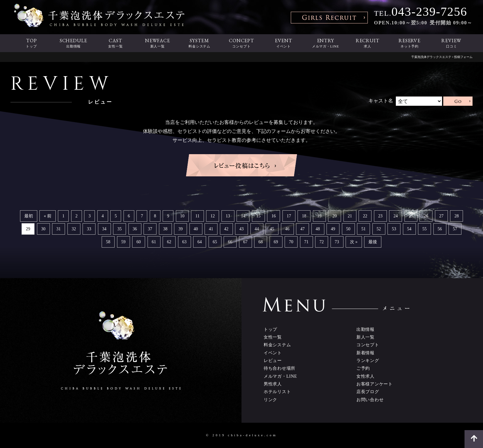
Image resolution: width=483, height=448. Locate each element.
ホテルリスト (277, 392)
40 (196, 229)
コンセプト (368, 345)
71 (306, 242)
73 (337, 242)
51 (363, 229)
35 (120, 229)
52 (379, 229)
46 (287, 229)
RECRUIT (367, 43)
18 (304, 216)
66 (230, 242)
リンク (270, 400)
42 (226, 229)
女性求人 (365, 376)
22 (365, 216)
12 (213, 216)
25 (411, 216)
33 (89, 229)
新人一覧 (365, 337)
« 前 (48, 216)
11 (197, 216)
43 (241, 229)
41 (211, 229)
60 (139, 242)
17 (289, 216)
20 (335, 216)
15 (258, 216)
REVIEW (452, 43)
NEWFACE (157, 43)
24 (396, 216)
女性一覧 (273, 337)
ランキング (368, 360)
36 (135, 229)
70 (291, 242)
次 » (354, 242)
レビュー (273, 360)
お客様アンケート (375, 384)
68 (261, 242)
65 (215, 242)
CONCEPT (241, 43)
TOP (31, 43)
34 (104, 229)
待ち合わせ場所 (280, 368)
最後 (373, 242)
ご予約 (363, 368)
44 (257, 229)
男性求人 (273, 384)
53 (394, 229)
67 (246, 242)
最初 (29, 216)
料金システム (277, 345)
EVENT (283, 43)
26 (426, 216)
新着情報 (365, 353)
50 (348, 229)
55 (424, 229)
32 (74, 229)
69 (276, 242)
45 (272, 229)
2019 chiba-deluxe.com (245, 435)
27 (441, 216)
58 (108, 242)
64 (200, 242)
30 (43, 229)
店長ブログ (368, 392)
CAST (116, 43)
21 (350, 216)
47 (302, 229)
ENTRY (326, 43)
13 (228, 216)
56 (440, 229)
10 (182, 216)
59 (124, 242)
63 (185, 242)
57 (455, 229)
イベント (273, 353)
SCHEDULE (73, 43)
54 (409, 229)
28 (457, 216)
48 (318, 229)
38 (165, 229)
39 (181, 229)
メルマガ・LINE (280, 376)
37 (150, 229)
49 (333, 229)
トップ (270, 329)
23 (380, 216)
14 (243, 216)
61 (154, 242)
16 (274, 216)
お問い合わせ (370, 400)
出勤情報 (365, 329)
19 (319, 216)
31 (59, 229)
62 (169, 242)
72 (322, 242)
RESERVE (409, 43)
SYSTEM (199, 43)
